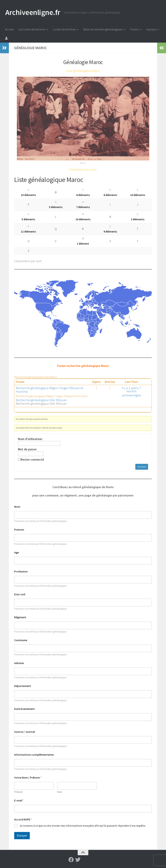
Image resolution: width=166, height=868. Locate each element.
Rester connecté (32, 460)
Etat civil (20, 594)
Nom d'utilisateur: (30, 439)
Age (16, 552)
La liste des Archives (64, 29)
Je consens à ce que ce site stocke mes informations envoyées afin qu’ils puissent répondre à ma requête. (83, 826)
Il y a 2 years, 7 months (131, 390)
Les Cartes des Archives (32, 29)
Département (23, 686)
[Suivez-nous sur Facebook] (71, 860)
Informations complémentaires (34, 755)
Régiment (20, 617)
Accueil (9, 29)
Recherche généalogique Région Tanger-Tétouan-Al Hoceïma (49, 390)
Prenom (19, 530)
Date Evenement (24, 709)
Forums (135, 29)
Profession (21, 571)
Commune (21, 640)
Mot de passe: (27, 449)
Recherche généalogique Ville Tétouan (41, 400)
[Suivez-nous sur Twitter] (78, 860)
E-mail (19, 800)
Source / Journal (25, 732)
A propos (152, 29)
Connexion (142, 467)
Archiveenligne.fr (33, 12)
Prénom (18, 792)
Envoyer (22, 836)
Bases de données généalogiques (103, 29)
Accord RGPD (23, 819)
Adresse (19, 663)
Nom (17, 507)
